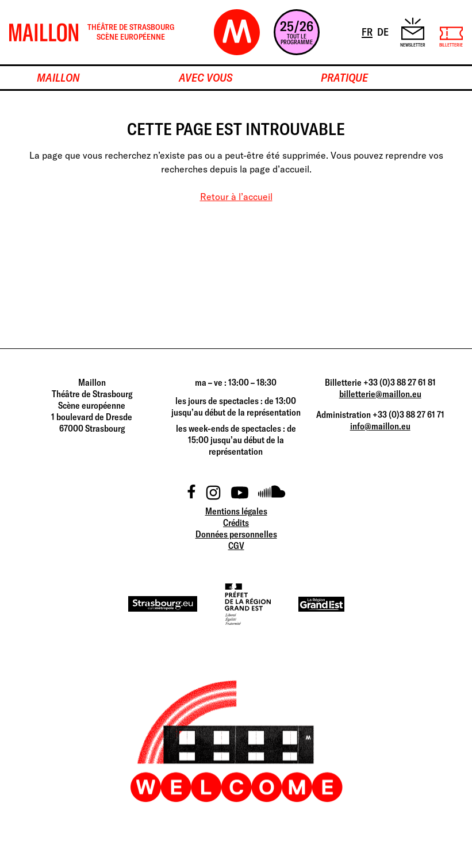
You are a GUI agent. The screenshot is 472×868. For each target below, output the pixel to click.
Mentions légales (236, 511)
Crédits (236, 523)
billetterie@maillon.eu (380, 394)
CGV (236, 546)
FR (368, 31)
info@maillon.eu (380, 426)
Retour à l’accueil (236, 197)
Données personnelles (236, 534)
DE (384, 31)
